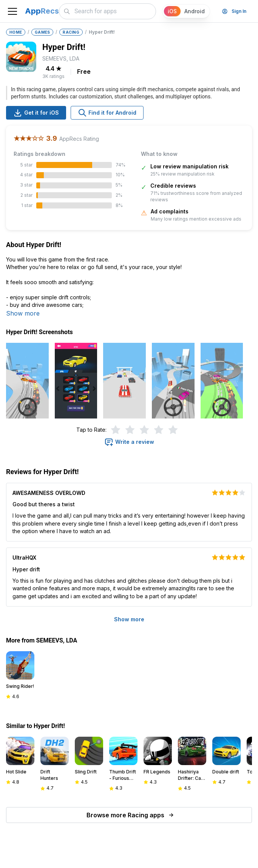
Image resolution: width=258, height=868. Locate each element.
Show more (23, 313)
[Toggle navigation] (12, 11)
